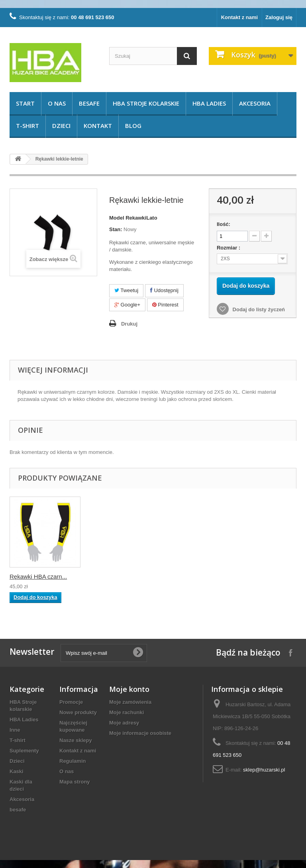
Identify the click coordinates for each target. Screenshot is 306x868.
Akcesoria (255, 103)
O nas (57, 103)
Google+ (127, 305)
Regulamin (73, 761)
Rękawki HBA (28, 576)
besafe (89, 103)
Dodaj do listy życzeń (258, 309)
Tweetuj (126, 290)
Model (117, 218)
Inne (15, 730)
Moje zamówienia (130, 702)
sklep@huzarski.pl (264, 770)
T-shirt (27, 126)
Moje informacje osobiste (140, 733)
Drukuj (129, 324)
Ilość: (224, 224)
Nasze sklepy (76, 740)
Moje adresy (124, 723)
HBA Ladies (209, 103)
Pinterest (165, 305)
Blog (133, 126)
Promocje (71, 702)
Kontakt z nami (239, 17)
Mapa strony (75, 782)
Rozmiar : (229, 248)
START (25, 103)
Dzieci (61, 126)
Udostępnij (164, 290)
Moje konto (129, 689)
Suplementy (24, 751)
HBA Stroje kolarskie (146, 103)
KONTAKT (98, 126)
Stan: (116, 229)
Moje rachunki (127, 712)
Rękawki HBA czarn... (117, 576)
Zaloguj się (279, 17)
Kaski (17, 771)
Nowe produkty (78, 712)
